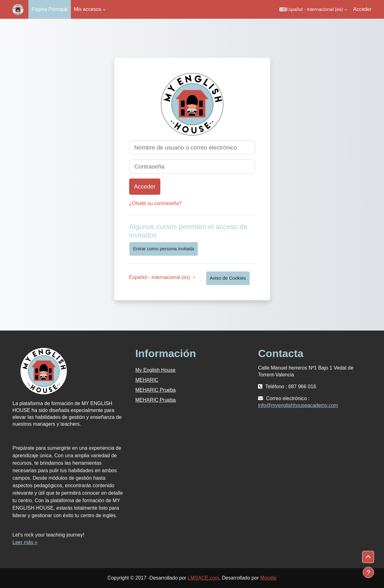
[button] (313, 9)
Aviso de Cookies (228, 278)
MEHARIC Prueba (156, 390)
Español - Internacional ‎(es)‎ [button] (160, 277)
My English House (156, 370)
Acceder (362, 9)
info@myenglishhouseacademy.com (298, 405)
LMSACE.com (203, 578)
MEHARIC (147, 380)
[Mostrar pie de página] (368, 572)
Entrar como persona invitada (164, 249)
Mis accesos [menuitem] (88, 9)
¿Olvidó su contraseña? (156, 203)
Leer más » (25, 542)
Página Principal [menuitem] (50, 9)
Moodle (268, 578)
